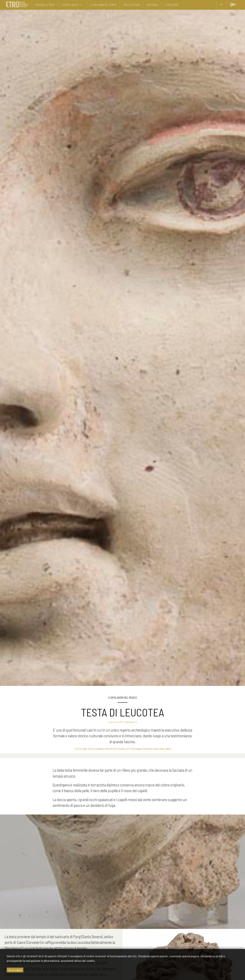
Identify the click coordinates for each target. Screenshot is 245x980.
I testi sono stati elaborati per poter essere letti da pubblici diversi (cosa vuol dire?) (123, 749)
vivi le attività (132, 5)
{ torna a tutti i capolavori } (123, 722)
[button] (238, 4)
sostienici (152, 5)
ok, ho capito (15, 970)
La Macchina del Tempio (103, 5)
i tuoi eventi (172, 5)
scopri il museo (70, 5)
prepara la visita (45, 5)
